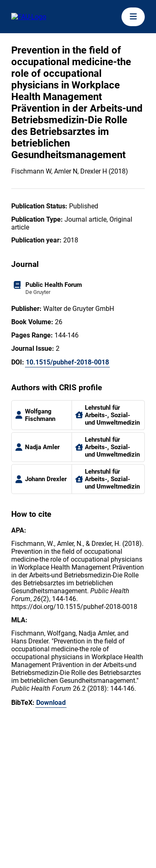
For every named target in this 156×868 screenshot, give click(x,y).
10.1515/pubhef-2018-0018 (67, 362)
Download (51, 703)
